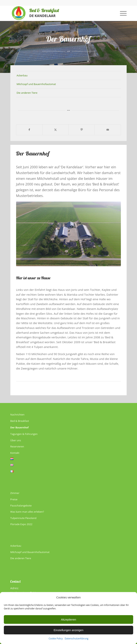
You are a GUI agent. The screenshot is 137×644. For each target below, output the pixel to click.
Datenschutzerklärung (77, 639)
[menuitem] (121, 13)
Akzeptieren (68, 619)
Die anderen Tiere (27, 93)
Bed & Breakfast (20, 421)
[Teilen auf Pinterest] (82, 130)
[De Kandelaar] (57, 13)
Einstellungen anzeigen (68, 630)
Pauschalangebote (21, 506)
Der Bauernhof (19, 427)
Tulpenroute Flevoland (23, 518)
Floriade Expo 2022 (21, 524)
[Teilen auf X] (56, 130)
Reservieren (17, 446)
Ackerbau (22, 75)
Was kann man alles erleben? (27, 512)
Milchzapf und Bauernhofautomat (36, 84)
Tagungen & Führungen (24, 434)
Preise (14, 499)
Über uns (16, 440)
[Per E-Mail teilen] (108, 130)
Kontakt (15, 453)
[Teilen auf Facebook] (29, 130)
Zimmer (15, 493)
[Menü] (121, 13)
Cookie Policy (56, 639)
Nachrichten (17, 415)
